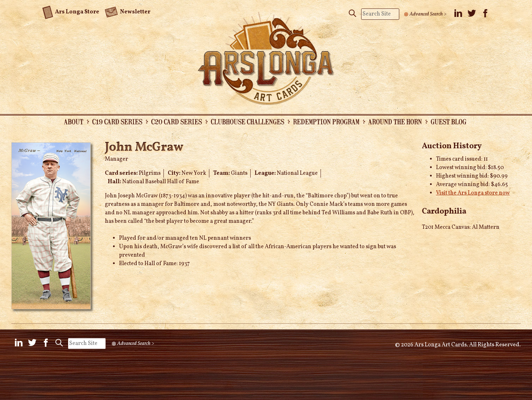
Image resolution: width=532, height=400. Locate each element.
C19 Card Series (117, 121)
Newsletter (127, 11)
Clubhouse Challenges (247, 121)
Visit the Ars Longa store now (473, 193)
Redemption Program (326, 121)
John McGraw (144, 148)
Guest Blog (449, 121)
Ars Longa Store (71, 11)
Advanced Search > (428, 14)
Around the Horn (395, 121)
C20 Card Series (177, 121)
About (74, 121)
